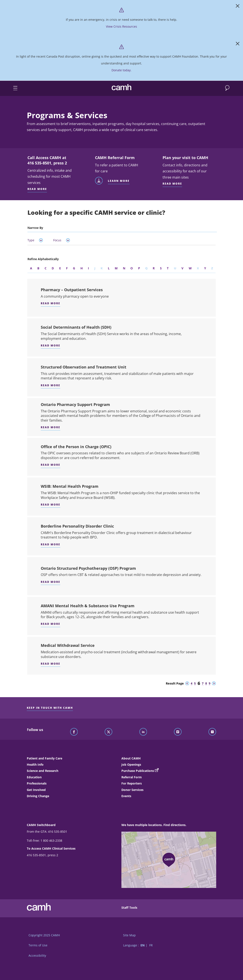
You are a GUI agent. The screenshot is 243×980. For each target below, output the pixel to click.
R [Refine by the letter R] (154, 268)
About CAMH (131, 758)
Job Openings (131, 764)
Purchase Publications (138, 771)
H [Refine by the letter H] (82, 268)
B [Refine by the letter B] (38, 268)
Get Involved (36, 790)
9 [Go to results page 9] (210, 683)
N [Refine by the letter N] (124, 268)
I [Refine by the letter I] (88, 268)
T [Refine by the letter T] (168, 268)
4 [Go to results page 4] (192, 683)
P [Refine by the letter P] (139, 268)
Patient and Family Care (45, 758)
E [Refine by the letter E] (60, 268)
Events (126, 796)
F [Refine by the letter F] (67, 268)
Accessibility (37, 955)
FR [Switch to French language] (151, 945)
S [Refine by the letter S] (161, 268)
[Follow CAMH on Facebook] (74, 732)
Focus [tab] (62, 240)
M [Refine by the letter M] (116, 268)
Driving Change (38, 796)
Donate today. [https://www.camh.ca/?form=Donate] (121, 70)
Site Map (129, 935)
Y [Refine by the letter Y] (205, 268)
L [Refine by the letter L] (109, 268)
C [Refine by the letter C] (46, 268)
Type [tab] (35, 240)
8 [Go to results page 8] (206, 683)
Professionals (37, 783)
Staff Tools (129, 908)
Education (34, 777)
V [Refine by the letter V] (182, 268)
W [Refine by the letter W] (190, 268)
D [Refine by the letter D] (53, 268)
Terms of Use (38, 945)
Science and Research (43, 771)
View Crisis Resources (121, 26)
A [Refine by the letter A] (31, 268)
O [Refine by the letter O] (132, 268)
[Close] (238, 7)
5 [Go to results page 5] (195, 683)
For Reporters (132, 783)
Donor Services (132, 790)
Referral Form (132, 777)
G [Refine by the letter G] (74, 268)
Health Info (35, 764)
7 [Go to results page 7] (203, 683)
